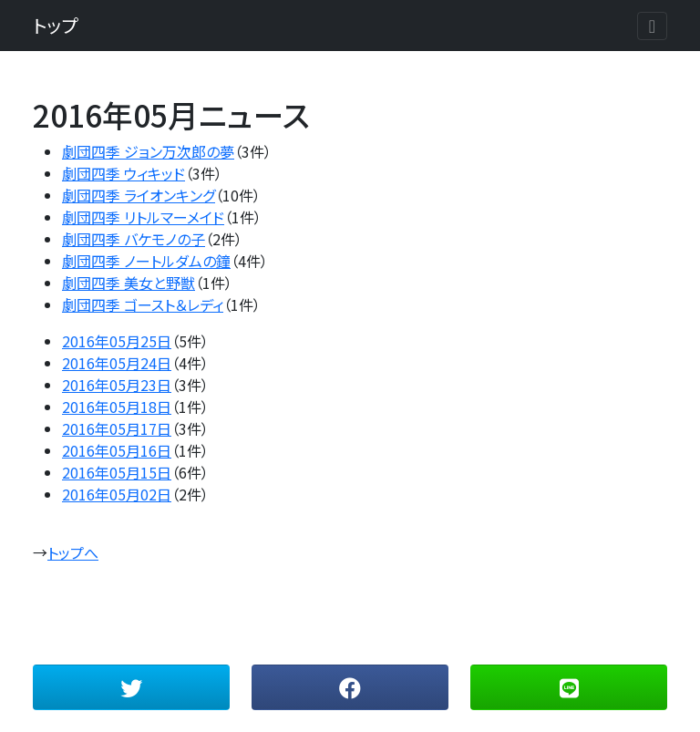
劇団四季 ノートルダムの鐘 (146, 261)
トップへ (73, 552)
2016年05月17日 (117, 428)
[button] (131, 687)
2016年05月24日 (117, 363)
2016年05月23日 (117, 385)
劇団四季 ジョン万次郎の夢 (148, 151)
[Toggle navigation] (652, 26)
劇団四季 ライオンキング (139, 195)
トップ (55, 25)
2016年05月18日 (117, 407)
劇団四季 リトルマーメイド (143, 217)
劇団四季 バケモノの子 (134, 239)
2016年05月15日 (117, 472)
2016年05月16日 (117, 450)
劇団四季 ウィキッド (124, 173)
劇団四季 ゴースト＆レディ (143, 304)
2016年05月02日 (117, 494)
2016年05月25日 (117, 341)
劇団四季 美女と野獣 (129, 283)
